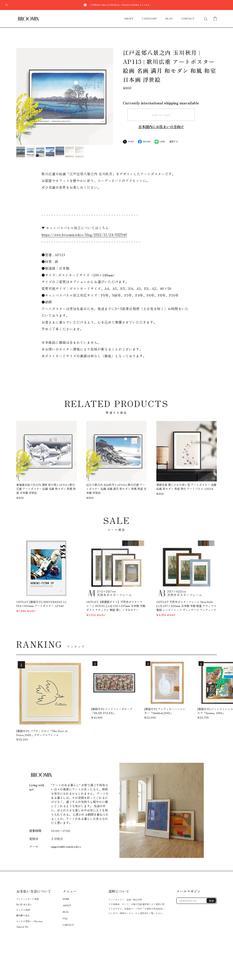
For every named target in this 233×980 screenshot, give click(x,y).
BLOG (169, 19)
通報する (174, 142)
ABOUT (129, 19)
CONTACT (188, 19)
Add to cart (161, 115)
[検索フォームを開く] (206, 19)
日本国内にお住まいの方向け (161, 127)
